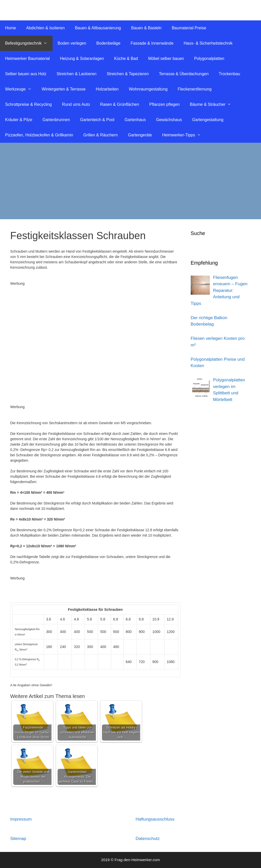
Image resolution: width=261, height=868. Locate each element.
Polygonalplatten (209, 59)
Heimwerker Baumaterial (27, 59)
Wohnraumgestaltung (148, 89)
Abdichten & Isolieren (45, 28)
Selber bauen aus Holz (26, 74)
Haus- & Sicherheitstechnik (208, 43)
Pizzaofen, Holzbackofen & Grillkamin (39, 135)
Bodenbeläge (108, 43)
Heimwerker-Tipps (184, 135)
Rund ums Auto (76, 104)
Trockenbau (229, 74)
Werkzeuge (21, 89)
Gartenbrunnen (56, 120)
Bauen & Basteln (146, 28)
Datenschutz (148, 839)
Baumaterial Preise (189, 28)
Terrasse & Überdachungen (184, 74)
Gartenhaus (135, 120)
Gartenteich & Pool (97, 120)
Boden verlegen (72, 43)
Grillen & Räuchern (101, 135)
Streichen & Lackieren (77, 74)
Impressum (21, 819)
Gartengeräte (140, 135)
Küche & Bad (126, 59)
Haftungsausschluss (155, 819)
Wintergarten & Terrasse (63, 89)
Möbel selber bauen (166, 59)
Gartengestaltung (208, 120)
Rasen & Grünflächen (120, 104)
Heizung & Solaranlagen (82, 59)
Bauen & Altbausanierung (98, 28)
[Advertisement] (130, 181)
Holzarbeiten (107, 89)
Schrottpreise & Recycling (28, 104)
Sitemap (18, 839)
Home (11, 28)
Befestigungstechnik (29, 43)
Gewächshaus (169, 120)
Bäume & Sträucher (213, 105)
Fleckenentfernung (195, 89)
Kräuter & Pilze (19, 120)
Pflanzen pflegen (165, 104)
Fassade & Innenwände (152, 43)
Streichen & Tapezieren (128, 74)
